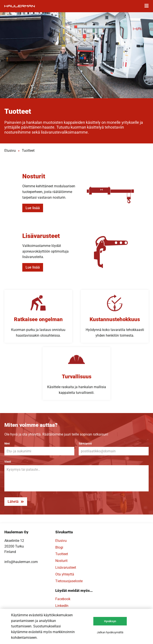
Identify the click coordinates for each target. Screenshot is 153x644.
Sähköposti (85, 444)
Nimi (7, 444)
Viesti (8, 462)
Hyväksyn (110, 621)
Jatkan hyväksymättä (110, 632)
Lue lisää (33, 208)
